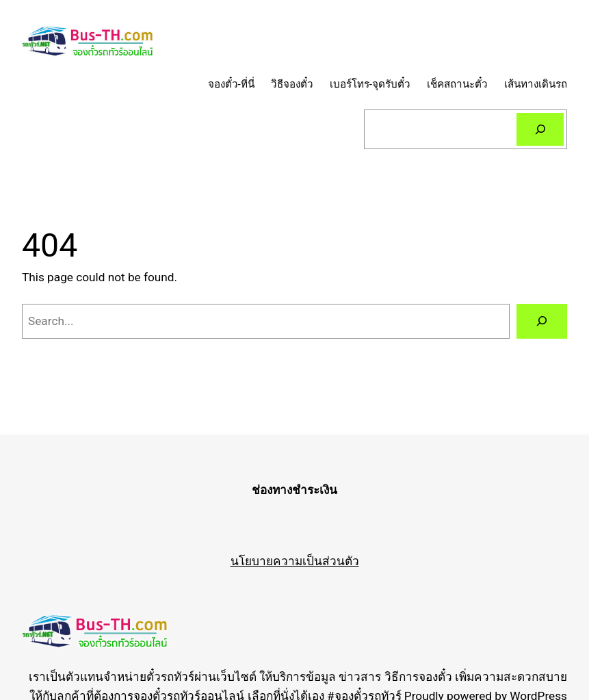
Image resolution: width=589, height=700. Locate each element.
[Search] (540, 129)
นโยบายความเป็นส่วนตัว (295, 561)
